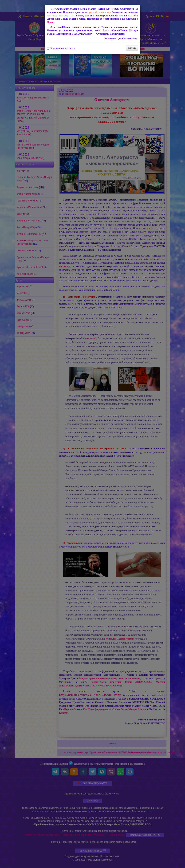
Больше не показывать (61, 48)
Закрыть (132, 48)
